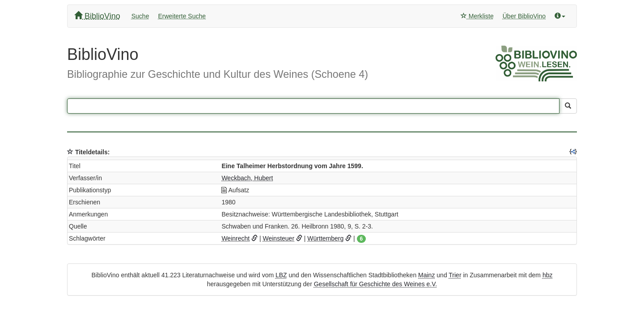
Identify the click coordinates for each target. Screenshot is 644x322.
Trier (455, 275)
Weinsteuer (278, 238)
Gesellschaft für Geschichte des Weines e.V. (375, 284)
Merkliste (477, 16)
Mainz (426, 275)
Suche (140, 16)
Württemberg (325, 238)
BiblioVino (97, 16)
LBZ (281, 275)
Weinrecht (235, 238)
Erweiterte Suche (182, 16)
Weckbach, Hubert (247, 178)
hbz (548, 275)
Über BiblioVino (524, 16)
